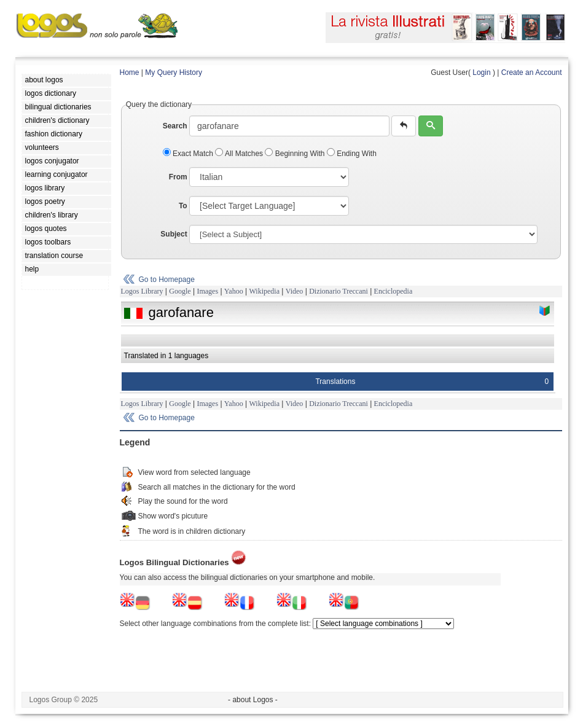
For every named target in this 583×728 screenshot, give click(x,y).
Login (481, 72)
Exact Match (189, 154)
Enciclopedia (393, 291)
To (183, 206)
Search (175, 126)
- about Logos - (253, 700)
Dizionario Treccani (338, 291)
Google (180, 291)
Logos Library (142, 291)
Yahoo (234, 291)
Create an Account (532, 72)
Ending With (352, 154)
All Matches (240, 154)
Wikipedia (264, 291)
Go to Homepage (167, 280)
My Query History (174, 72)
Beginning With (295, 154)
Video (295, 291)
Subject (174, 234)
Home (130, 72)
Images (207, 291)
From (178, 177)
